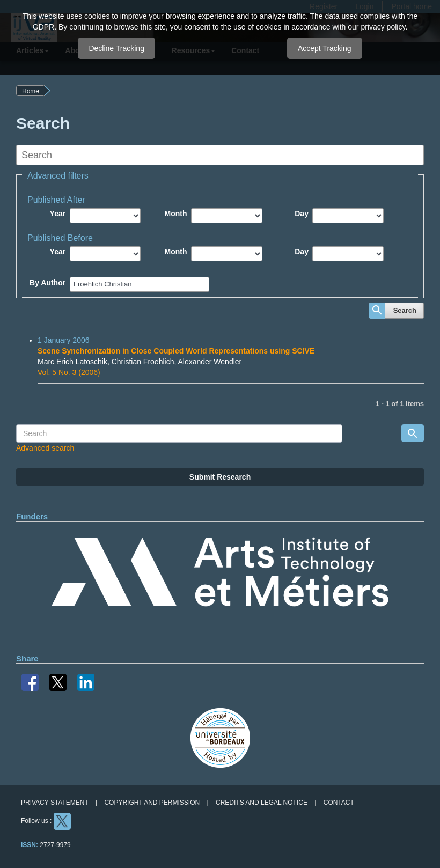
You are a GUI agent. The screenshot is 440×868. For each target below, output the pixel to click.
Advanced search (45, 448)
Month (176, 214)
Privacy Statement (55, 803)
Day (302, 214)
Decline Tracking (116, 48)
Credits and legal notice (262, 803)
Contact (339, 803)
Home (31, 91)
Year (58, 214)
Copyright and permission (152, 803)
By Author (47, 283)
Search (405, 310)
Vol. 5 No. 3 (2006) (69, 372)
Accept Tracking (325, 48)
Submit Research (220, 477)
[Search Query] (179, 433)
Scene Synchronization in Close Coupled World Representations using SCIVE (176, 351)
